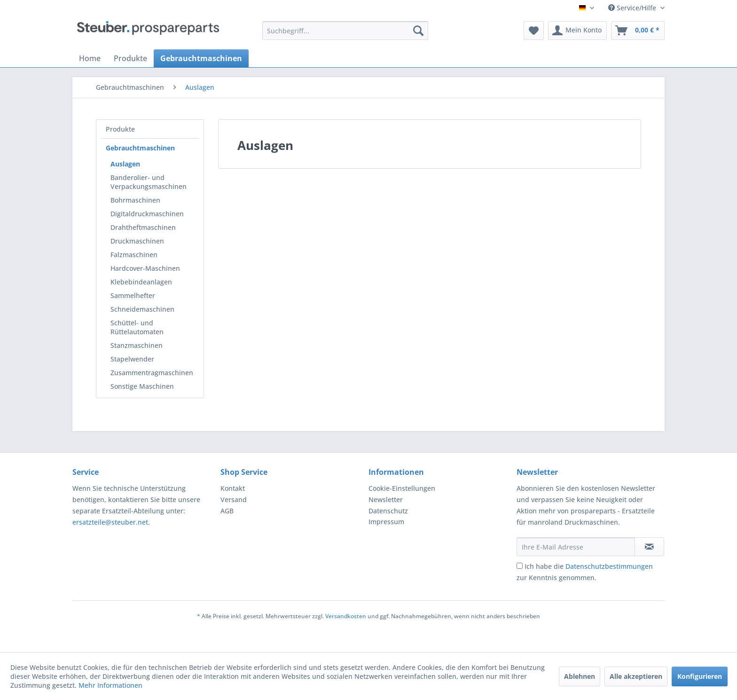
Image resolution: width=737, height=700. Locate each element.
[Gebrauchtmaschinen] (201, 58)
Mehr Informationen (110, 685)
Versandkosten (346, 616)
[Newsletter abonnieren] (649, 547)
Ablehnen (580, 676)
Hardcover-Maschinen (145, 268)
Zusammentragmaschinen (152, 373)
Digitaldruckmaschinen (147, 214)
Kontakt (233, 488)
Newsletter (386, 499)
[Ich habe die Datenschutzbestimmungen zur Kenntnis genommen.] (520, 566)
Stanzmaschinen (137, 345)
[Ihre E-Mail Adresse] (576, 547)
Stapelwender (132, 359)
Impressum (386, 522)
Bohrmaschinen (135, 200)
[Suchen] (418, 31)
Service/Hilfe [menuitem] (633, 8)
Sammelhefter (133, 295)
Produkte (120, 129)
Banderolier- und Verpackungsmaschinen (149, 182)
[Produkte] (130, 58)
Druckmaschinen (137, 241)
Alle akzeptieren (636, 676)
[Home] (90, 58)
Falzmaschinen (134, 255)
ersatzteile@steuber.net (110, 522)
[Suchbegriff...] (345, 31)
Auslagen (125, 164)
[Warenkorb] (638, 31)
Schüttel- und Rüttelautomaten (137, 327)
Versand (234, 499)
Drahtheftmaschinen (143, 227)
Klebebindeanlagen (141, 282)
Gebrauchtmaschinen (140, 148)
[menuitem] (345, 31)
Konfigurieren (700, 676)
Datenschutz (388, 511)
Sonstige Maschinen (142, 386)
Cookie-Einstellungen (402, 488)
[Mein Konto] (577, 31)
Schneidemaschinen (142, 309)
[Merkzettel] (534, 31)
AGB (227, 511)
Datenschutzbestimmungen (609, 566)
